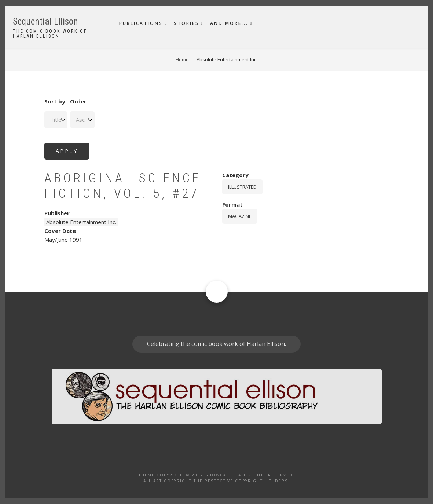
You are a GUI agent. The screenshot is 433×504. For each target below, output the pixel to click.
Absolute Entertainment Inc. (81, 222)
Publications (141, 23)
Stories (186, 23)
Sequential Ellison (45, 21)
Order (78, 101)
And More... (229, 23)
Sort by (55, 101)
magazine (240, 216)
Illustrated (242, 187)
